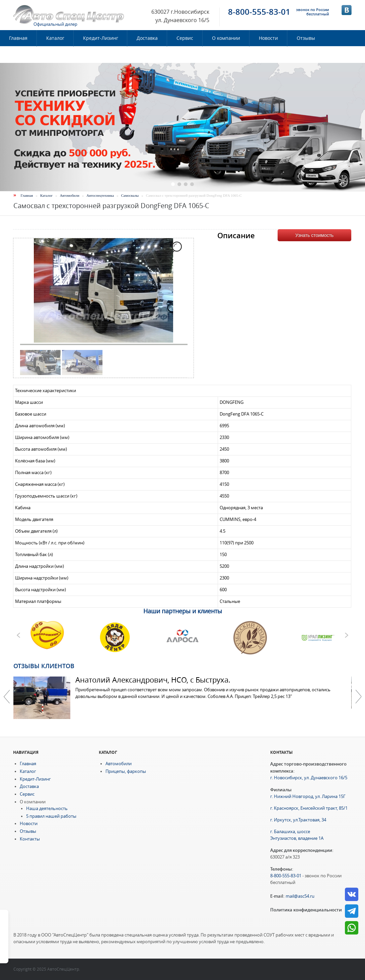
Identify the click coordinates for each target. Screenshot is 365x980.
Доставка (147, 38)
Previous (7, 697)
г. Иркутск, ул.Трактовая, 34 (298, 820)
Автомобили (70, 195)
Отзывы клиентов (44, 666)
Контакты (20, 55)
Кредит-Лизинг (101, 38)
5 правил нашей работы (51, 816)
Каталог (55, 38)
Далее (358, 697)
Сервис (185, 38)
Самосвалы (130, 195)
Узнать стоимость (314, 235)
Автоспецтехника (100, 195)
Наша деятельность (47, 809)
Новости (268, 38)
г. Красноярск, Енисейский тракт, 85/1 (309, 808)
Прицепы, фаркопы (126, 771)
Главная (27, 195)
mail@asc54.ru (300, 896)
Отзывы (306, 38)
